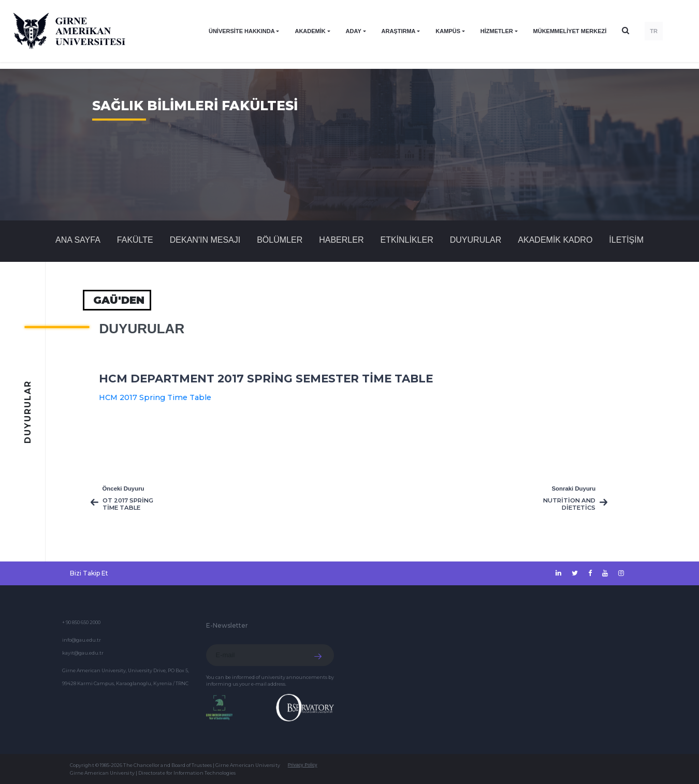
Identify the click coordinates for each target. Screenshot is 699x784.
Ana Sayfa (78, 240)
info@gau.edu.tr (82, 640)
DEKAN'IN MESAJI (205, 240)
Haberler (341, 240)
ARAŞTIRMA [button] (399, 31)
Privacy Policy (303, 765)
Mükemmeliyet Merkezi (570, 31)
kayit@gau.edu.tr (83, 653)
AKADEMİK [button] (310, 31)
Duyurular (476, 240)
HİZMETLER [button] (497, 31)
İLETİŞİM (626, 240)
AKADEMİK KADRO (555, 240)
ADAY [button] (354, 31)
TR (654, 31)
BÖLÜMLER (280, 240)
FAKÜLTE (135, 240)
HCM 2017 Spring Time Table (155, 397)
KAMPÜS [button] (448, 31)
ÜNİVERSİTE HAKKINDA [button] (242, 31)
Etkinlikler (406, 240)
